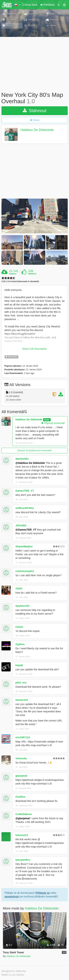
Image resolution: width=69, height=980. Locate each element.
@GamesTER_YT (26, 530)
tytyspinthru (23, 860)
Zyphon (20, 644)
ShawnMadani (24, 546)
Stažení (13, 274)
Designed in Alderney (14, 971)
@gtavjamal (23, 818)
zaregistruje (12, 897)
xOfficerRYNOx (25, 508)
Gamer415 (22, 700)
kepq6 (19, 665)
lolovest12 (22, 835)
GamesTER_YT (25, 491)
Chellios (20, 797)
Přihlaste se (43, 893)
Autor (47, 420)
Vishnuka (21, 758)
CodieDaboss (24, 814)
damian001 (22, 459)
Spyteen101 (23, 606)
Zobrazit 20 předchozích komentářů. (34, 451)
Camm (19, 627)
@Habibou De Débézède (30, 463)
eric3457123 (23, 737)
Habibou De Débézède (37, 130)
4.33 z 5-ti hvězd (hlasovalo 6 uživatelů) (20, 281)
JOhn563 (21, 525)
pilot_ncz (21, 683)
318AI (19, 588)
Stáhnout (35, 111)
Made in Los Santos (13, 975)
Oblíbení (32, 274)
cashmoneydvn (25, 571)
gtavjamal (21, 776)
